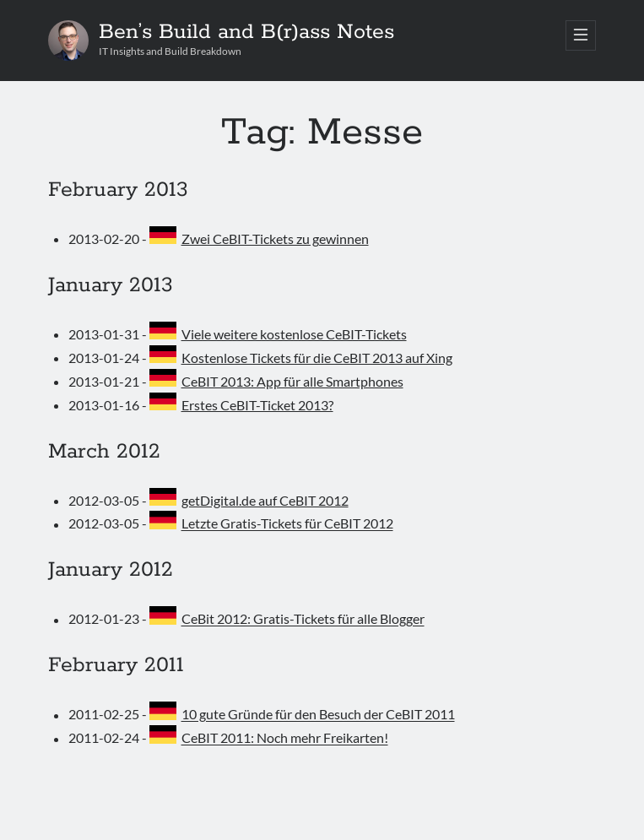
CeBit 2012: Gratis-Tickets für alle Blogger (303, 619)
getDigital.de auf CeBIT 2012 (265, 500)
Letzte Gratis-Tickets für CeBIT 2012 (287, 524)
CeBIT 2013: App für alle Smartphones (292, 381)
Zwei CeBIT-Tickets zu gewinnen (275, 238)
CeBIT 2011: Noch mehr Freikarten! (285, 738)
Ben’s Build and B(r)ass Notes (246, 32)
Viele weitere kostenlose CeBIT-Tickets (294, 334)
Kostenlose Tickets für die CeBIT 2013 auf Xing (317, 358)
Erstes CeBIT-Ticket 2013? (257, 405)
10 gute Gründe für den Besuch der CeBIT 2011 (318, 715)
